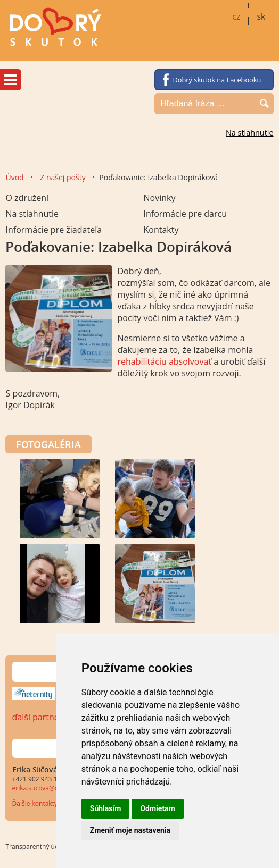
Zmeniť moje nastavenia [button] (130, 830)
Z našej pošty (63, 177)
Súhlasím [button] (106, 808)
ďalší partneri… (42, 717)
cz (236, 16)
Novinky (159, 198)
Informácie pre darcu (185, 214)
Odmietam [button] (157, 808)
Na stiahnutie (250, 133)
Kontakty (161, 230)
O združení (27, 198)
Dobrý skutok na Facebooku (217, 80)
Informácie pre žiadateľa (54, 230)
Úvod (14, 177)
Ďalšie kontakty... (38, 803)
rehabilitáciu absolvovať (165, 361)
